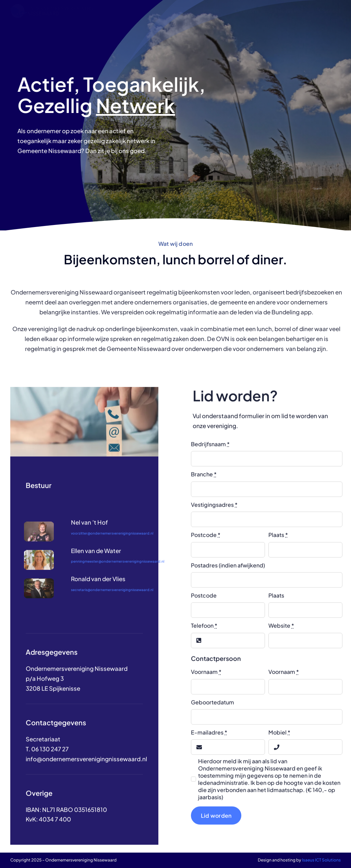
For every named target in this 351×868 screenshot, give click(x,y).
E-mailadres (209, 738)
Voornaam (206, 677)
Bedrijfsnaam (210, 449)
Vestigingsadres (214, 510)
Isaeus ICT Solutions (321, 860)
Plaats (278, 540)
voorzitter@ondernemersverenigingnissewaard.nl (112, 538)
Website (281, 631)
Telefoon (204, 631)
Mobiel (279, 738)
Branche (204, 480)
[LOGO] (52, 7)
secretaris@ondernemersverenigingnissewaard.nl (112, 595)
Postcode (206, 540)
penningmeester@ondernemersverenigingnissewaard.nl (118, 567)
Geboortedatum (213, 707)
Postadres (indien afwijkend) (228, 570)
